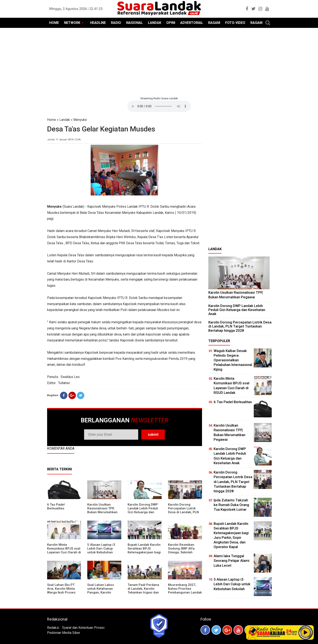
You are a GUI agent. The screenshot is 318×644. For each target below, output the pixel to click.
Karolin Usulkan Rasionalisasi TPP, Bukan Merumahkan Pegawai (102, 510)
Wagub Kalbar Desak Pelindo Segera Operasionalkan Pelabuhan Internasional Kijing (233, 360)
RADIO (116, 23)
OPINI (171, 23)
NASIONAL (134, 23)
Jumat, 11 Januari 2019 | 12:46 (64, 140)
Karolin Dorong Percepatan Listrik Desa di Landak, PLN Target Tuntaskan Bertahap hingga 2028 (185, 512)
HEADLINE (98, 23)
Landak (65, 120)
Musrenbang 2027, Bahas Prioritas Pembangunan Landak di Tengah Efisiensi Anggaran (185, 592)
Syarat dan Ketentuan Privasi (83, 628)
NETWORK (72, 23)
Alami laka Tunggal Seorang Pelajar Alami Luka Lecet (231, 561)
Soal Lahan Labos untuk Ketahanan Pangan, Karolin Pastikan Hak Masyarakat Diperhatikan (101, 594)
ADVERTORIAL (192, 23)
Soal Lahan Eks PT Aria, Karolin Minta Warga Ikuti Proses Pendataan (61, 591)
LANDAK (155, 23)
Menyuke (80, 120)
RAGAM (214, 23)
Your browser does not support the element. (159, 106)
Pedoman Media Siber (64, 633)
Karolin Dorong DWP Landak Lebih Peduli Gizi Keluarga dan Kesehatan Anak (143, 510)
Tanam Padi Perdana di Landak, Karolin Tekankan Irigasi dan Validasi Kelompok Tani (143, 592)
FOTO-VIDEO (235, 23)
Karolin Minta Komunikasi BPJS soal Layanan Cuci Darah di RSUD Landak (64, 550)
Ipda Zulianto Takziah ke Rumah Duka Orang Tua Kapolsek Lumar (231, 505)
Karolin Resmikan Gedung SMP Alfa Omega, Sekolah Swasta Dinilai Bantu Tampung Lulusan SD (184, 552)
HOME (54, 23)
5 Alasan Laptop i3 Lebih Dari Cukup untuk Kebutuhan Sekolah (101, 550)
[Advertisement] (159, 62)
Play (306, 632)
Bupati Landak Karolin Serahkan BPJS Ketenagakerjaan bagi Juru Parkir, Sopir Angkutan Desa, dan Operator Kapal (144, 554)
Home (52, 120)
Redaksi (53, 628)
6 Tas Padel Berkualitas (56, 506)
